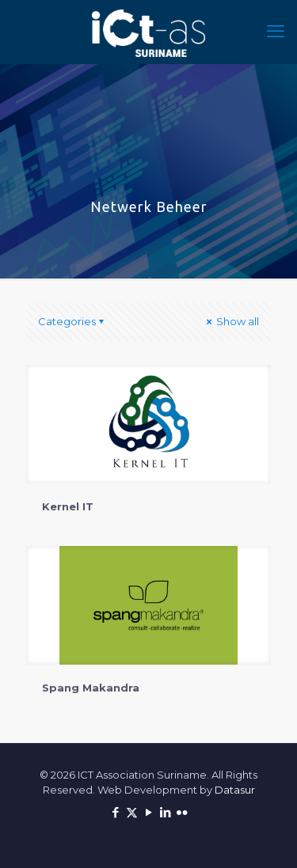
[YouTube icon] (148, 812)
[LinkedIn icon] (165, 812)
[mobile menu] (276, 32)
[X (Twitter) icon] (132, 812)
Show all (231, 321)
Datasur (235, 790)
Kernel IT (68, 506)
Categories (72, 321)
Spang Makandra (91, 688)
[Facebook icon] (115, 812)
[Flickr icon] (182, 812)
